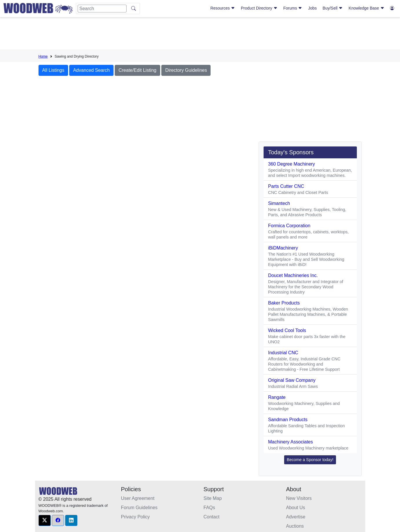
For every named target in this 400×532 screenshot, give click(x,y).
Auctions (295, 526)
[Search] (102, 9)
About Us (296, 508)
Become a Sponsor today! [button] (310, 460)
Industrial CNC (283, 353)
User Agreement (138, 498)
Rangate (277, 397)
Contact (212, 517)
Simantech (279, 203)
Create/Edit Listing (137, 70)
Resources (223, 8)
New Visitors (299, 498)
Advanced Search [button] (91, 70)
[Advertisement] (200, 34)
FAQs (209, 508)
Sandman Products (288, 420)
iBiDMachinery (283, 248)
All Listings (53, 70)
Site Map (213, 498)
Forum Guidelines (139, 508)
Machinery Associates (291, 442)
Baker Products (284, 303)
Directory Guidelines (186, 70)
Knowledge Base (367, 8)
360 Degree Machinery (292, 164)
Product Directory (259, 8)
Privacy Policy (136, 517)
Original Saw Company (292, 380)
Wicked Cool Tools (287, 330)
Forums (293, 8)
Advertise (296, 517)
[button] (45, 520)
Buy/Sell (333, 8)
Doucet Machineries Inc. (293, 275)
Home (43, 56)
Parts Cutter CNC (286, 186)
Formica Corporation (289, 226)
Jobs (313, 8)
